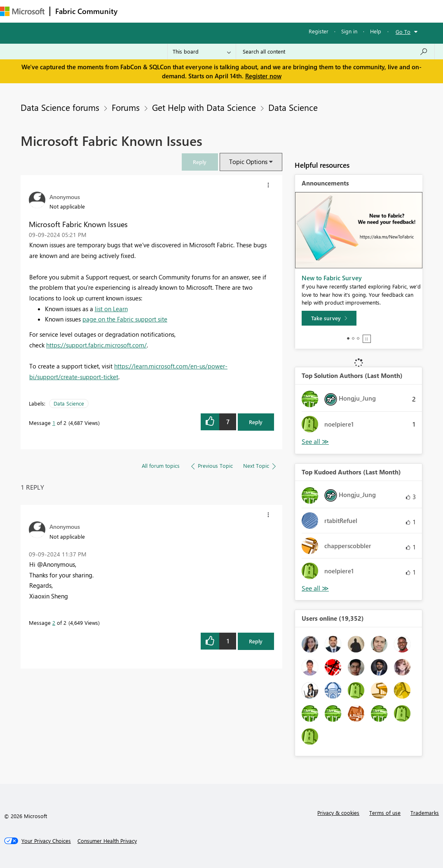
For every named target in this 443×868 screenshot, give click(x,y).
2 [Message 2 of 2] (54, 623)
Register (319, 31)
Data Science (293, 107)
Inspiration (172, 11)
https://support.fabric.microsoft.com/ (96, 345)
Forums (136, 11)
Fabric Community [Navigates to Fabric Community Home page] (86, 11)
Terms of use (385, 813)
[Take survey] (329, 318)
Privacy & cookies (338, 813)
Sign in (349, 31)
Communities (243, 11)
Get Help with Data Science (204, 107)
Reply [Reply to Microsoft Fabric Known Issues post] (256, 422)
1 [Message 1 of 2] (54, 423)
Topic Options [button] (248, 162)
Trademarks (425, 813)
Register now (263, 76)
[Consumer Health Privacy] (107, 841)
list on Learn (111, 309)
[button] (200, 162)
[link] (200, 162)
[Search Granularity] (202, 52)
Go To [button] (403, 32)
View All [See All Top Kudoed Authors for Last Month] (315, 588)
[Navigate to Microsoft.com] (22, 11)
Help (376, 31)
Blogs (280, 11)
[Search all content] (335, 52)
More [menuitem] (308, 11)
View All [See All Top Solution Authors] (315, 442)
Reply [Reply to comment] (256, 641)
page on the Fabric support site (125, 319)
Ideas (206, 11)
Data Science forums (60, 107)
